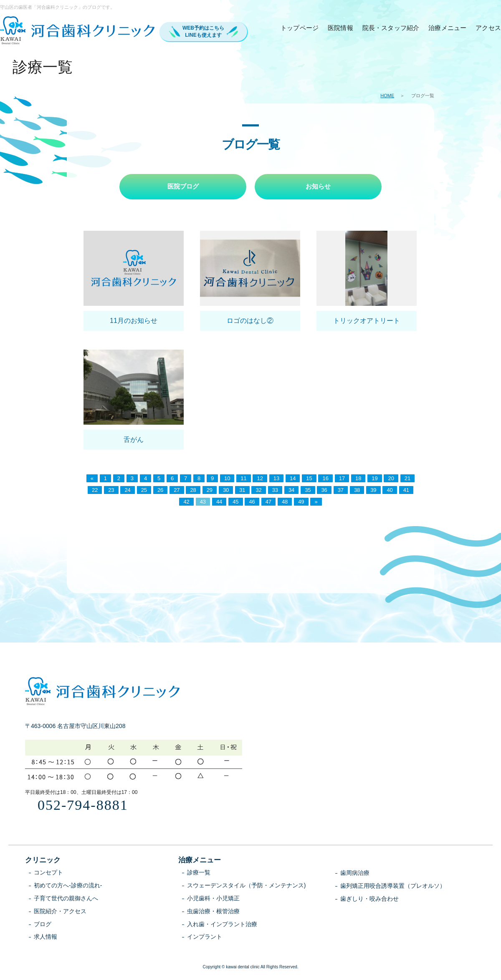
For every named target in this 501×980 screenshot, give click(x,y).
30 (226, 491)
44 (219, 503)
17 (342, 479)
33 (275, 491)
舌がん (134, 440)
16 (325, 479)
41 (406, 491)
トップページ (300, 28)
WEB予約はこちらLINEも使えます (203, 31)
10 (227, 479)
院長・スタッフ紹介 (391, 28)
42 (186, 503)
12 (260, 479)
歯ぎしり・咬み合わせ (369, 899)
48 (285, 503)
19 (374, 479)
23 (111, 491)
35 (308, 491)
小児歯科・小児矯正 (213, 899)
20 (391, 479)
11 (243, 479)
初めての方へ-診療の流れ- (68, 886)
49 (301, 503)
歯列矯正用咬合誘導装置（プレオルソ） (393, 886)
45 (235, 503)
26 (160, 491)
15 (309, 479)
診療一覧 (199, 873)
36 (324, 491)
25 (144, 491)
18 (358, 479)
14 (293, 479)
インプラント (205, 937)
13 (276, 479)
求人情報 (46, 937)
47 (268, 503)
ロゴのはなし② (250, 321)
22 (95, 491)
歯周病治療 (355, 874)
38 (357, 491)
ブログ (43, 925)
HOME (387, 96)
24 (127, 491)
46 (252, 503)
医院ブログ (183, 187)
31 (242, 491)
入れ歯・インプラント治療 (222, 925)
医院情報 (340, 28)
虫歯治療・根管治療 (213, 912)
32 (258, 491)
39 (373, 491)
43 (203, 503)
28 (193, 491)
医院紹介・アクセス (60, 912)
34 (291, 491)
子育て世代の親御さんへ (66, 899)
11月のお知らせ (134, 321)
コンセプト (48, 873)
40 (390, 491)
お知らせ (318, 187)
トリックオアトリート (367, 321)
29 (210, 491)
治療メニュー (447, 28)
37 (341, 491)
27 (177, 491)
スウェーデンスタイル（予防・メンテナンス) (247, 886)
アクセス (488, 28)
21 (407, 479)
